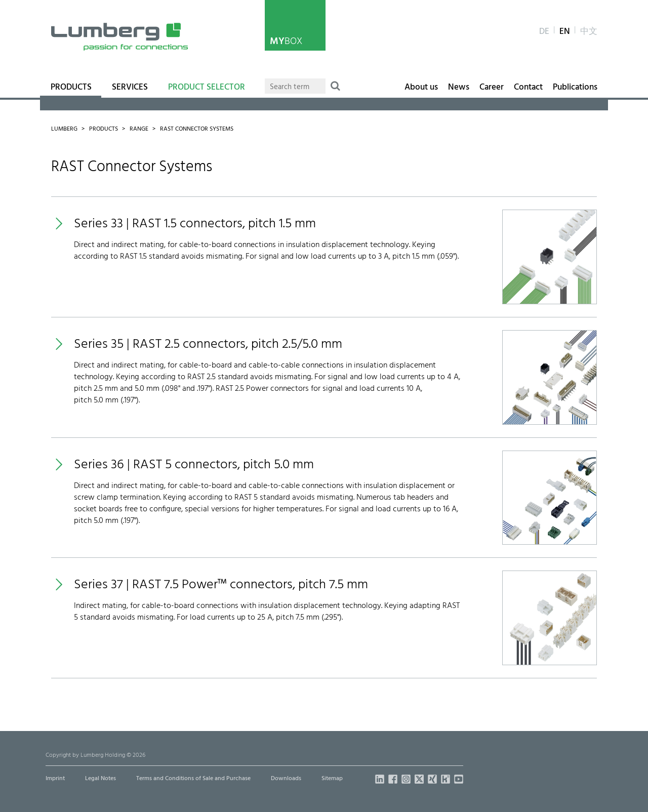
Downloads (286, 779)
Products (71, 88)
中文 (589, 32)
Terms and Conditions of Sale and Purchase (193, 779)
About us (421, 88)
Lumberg (64, 129)
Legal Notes (100, 779)
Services (130, 88)
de (544, 32)
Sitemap (332, 779)
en (565, 32)
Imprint (55, 779)
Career (492, 88)
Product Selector (207, 88)
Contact (528, 88)
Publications (575, 88)
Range (139, 129)
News (459, 88)
